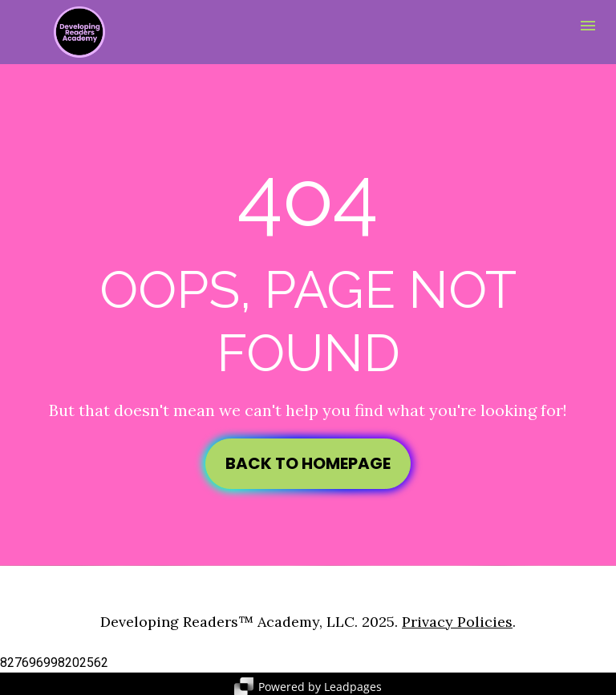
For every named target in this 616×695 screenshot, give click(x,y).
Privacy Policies (457, 616)
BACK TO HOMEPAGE (308, 461)
